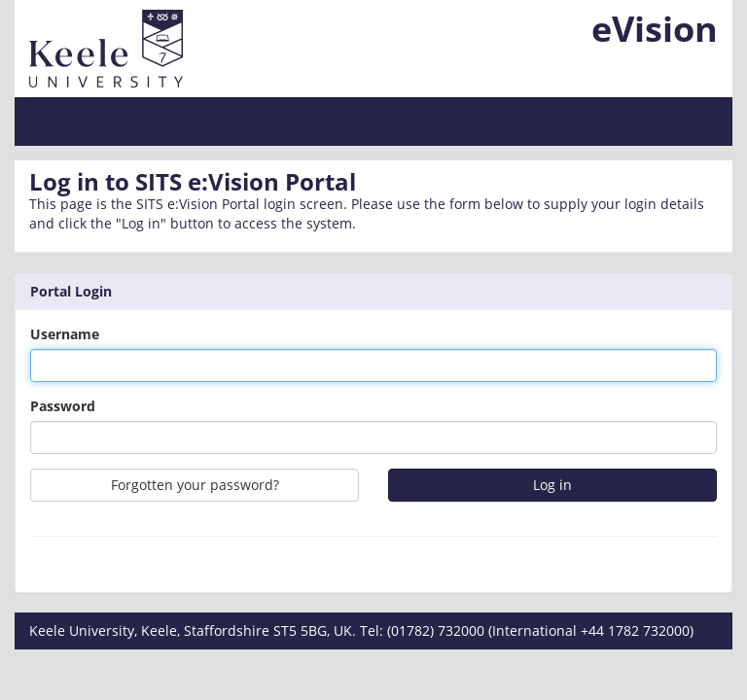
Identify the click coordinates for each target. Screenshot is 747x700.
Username (65, 334)
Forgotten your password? (195, 485)
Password (63, 406)
